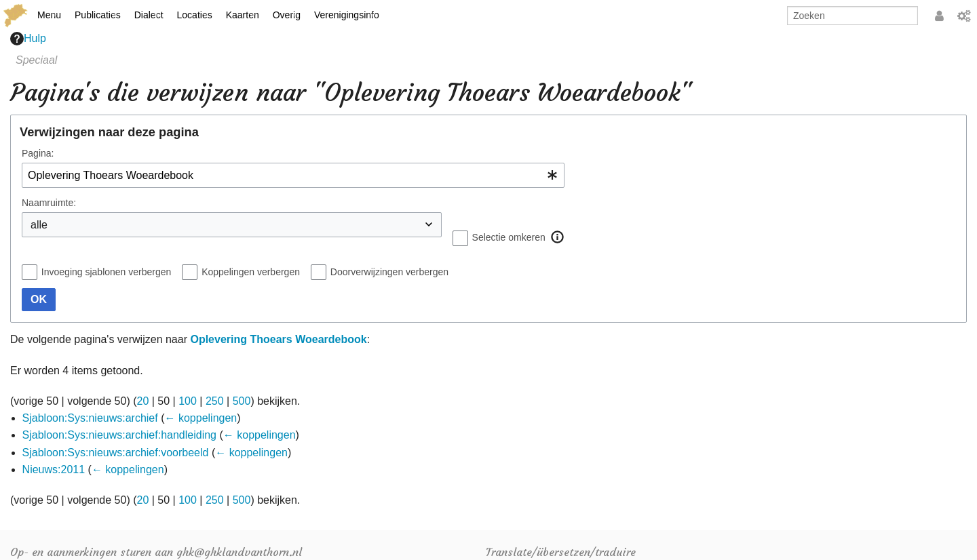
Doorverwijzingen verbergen (389, 272)
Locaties (195, 15)
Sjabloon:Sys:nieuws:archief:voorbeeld (116, 453)
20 (143, 401)
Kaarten (243, 15)
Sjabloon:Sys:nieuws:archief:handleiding (119, 435)
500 (242, 401)
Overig (287, 15)
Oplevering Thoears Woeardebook (278, 339)
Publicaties (98, 15)
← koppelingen (200, 418)
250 (215, 401)
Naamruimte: (49, 203)
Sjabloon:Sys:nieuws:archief (90, 418)
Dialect (149, 15)
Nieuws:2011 (54, 469)
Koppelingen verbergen (251, 272)
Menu (49, 15)
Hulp (28, 39)
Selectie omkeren (509, 237)
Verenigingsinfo (347, 15)
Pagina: (38, 153)
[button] (558, 237)
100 (188, 401)
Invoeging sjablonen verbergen (106, 272)
